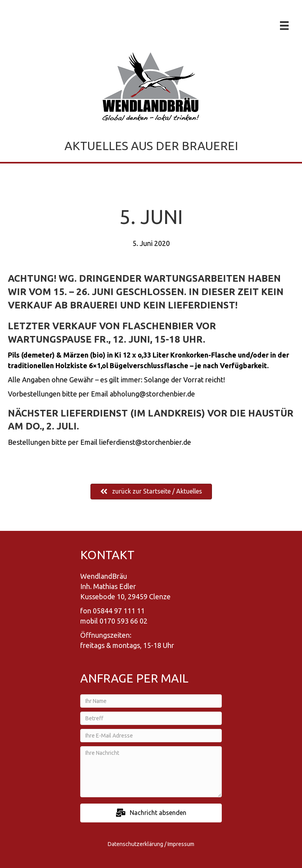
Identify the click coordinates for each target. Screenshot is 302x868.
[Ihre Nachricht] (151, 772)
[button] (151, 813)
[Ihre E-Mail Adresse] (151, 736)
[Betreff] (151, 718)
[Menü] (284, 26)
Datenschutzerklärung (135, 844)
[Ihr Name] (151, 701)
